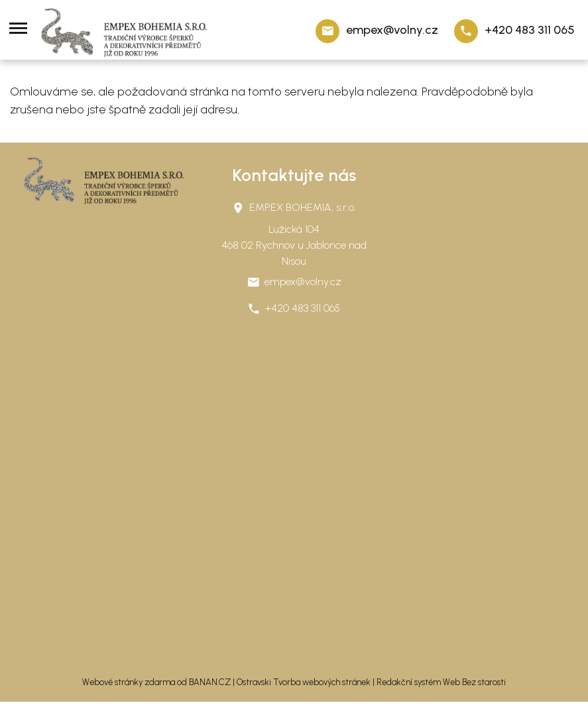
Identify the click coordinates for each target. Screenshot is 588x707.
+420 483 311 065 (530, 30)
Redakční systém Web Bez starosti (441, 682)
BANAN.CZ (210, 682)
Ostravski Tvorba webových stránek (304, 682)
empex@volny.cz (392, 30)
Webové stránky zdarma (129, 682)
